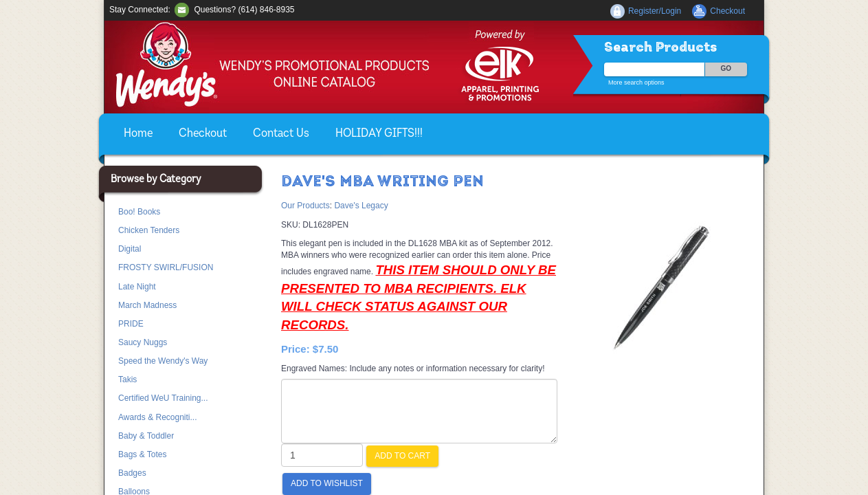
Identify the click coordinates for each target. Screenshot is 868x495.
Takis (127, 379)
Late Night (137, 287)
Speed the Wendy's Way (163, 361)
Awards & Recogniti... (158, 417)
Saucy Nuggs (143, 342)
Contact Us (281, 134)
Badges (132, 473)
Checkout (203, 134)
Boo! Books (139, 212)
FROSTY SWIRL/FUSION (166, 267)
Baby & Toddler (146, 436)
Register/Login (655, 11)
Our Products (305, 206)
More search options (636, 82)
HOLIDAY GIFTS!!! (379, 134)
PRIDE (131, 324)
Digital (130, 249)
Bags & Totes (143, 454)
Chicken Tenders (149, 230)
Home (138, 134)
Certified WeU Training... (163, 398)
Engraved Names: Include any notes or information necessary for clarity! (413, 368)
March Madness (147, 305)
